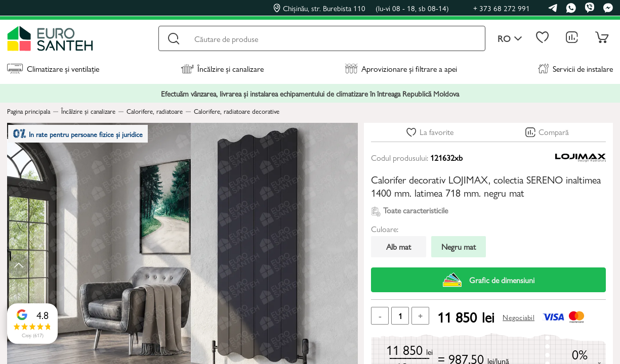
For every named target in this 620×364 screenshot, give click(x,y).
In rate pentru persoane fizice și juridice (84, 136)
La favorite (437, 132)
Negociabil (519, 317)
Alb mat (399, 246)
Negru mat (459, 246)
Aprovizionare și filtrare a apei (401, 69)
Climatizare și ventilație (53, 69)
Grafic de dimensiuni (489, 280)
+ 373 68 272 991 (502, 8)
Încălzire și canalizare (222, 69)
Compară (554, 132)
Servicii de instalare (575, 69)
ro (510, 39)
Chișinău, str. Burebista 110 (361, 8)
